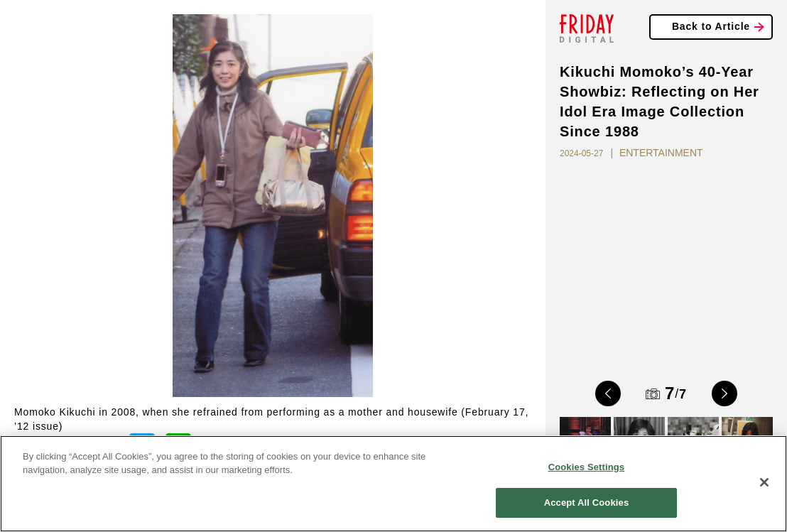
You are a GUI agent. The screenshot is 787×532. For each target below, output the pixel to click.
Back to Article (711, 26)
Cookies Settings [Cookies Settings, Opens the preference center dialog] (587, 467)
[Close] (764, 482)
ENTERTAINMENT (661, 153)
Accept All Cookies (587, 503)
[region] (393, 484)
